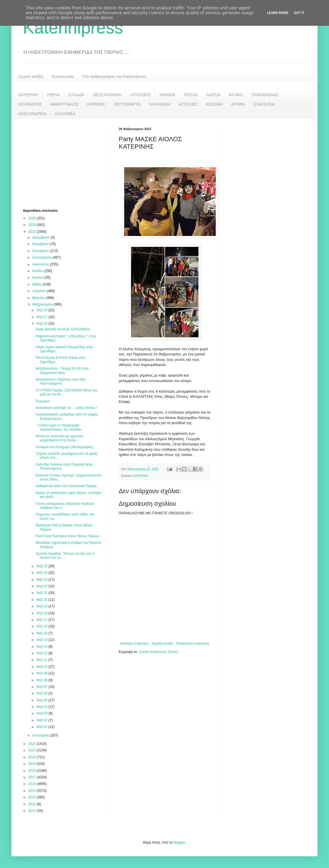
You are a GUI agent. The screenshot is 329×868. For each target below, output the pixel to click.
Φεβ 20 (42, 600)
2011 (33, 811)
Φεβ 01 (42, 727)
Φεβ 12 (42, 653)
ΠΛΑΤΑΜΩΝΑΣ (265, 95)
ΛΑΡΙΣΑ (213, 95)
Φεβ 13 (42, 647)
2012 (33, 804)
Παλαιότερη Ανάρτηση (192, 643)
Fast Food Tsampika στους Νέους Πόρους (67, 536)
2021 (33, 750)
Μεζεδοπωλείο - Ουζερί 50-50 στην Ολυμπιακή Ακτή (62, 371)
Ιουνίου (38, 277)
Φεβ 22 (42, 586)
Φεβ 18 (42, 613)
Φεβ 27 (42, 317)
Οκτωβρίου (41, 251)
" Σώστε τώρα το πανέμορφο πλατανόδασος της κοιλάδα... (60, 427)
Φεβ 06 (42, 693)
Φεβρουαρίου (43, 304)
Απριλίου (40, 291)
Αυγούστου (41, 264)
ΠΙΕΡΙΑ (53, 95)
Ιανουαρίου (41, 735)
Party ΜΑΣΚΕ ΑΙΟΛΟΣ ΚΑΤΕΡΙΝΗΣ (63, 329)
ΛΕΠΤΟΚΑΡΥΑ (127, 104)
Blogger (179, 843)
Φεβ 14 (42, 640)
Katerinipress (73, 28)
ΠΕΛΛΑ (191, 95)
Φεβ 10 (42, 667)
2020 (33, 757)
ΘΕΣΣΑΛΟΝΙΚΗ (107, 95)
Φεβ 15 (42, 633)
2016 (33, 784)
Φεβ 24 (42, 573)
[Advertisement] (66, 163)
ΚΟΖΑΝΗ (214, 104)
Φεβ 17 (42, 620)
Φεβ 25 (42, 566)
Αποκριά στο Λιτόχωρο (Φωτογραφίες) (65, 447)
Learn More (278, 13)
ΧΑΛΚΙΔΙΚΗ (160, 104)
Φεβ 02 (42, 720)
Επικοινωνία (63, 76)
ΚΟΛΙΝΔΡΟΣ (30, 104)
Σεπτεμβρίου (42, 257)
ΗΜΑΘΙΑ (168, 95)
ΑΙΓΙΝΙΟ (236, 95)
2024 (33, 225)
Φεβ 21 (42, 593)
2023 (33, 232)
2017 (33, 777)
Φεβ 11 (42, 660)
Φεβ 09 (42, 673)
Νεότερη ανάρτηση (134, 643)
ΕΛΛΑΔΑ (76, 95)
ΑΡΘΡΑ (238, 104)
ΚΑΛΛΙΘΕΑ (65, 114)
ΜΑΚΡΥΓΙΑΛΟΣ (65, 104)
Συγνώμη (42, 401)
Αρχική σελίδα (31, 76)
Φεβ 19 (42, 606)
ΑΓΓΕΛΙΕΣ (188, 104)
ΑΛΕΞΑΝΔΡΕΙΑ (33, 114)
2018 (33, 771)
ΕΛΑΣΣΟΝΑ (264, 104)
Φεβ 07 (42, 687)
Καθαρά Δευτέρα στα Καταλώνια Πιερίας (66, 486)
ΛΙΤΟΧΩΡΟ (140, 95)
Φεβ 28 (42, 310)
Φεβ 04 (42, 707)
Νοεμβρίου (41, 244)
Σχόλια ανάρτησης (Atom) (158, 652)
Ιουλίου (38, 271)
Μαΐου (37, 284)
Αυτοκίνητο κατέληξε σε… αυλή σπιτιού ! (66, 408)
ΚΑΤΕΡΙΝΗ (28, 95)
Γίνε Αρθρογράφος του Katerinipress (114, 76)
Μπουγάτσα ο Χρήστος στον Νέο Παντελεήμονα (60, 381)
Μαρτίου (39, 298)
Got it (299, 13)
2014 (33, 797)
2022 (33, 744)
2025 (33, 218)
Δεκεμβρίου (42, 237)
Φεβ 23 (42, 580)
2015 (33, 791)
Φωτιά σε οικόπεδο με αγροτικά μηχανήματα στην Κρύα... (59, 438)
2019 (33, 764)
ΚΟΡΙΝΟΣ (96, 104)
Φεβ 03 (42, 713)
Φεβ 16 (42, 626)
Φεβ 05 (42, 700)
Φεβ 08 (42, 680)
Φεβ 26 (42, 324)
